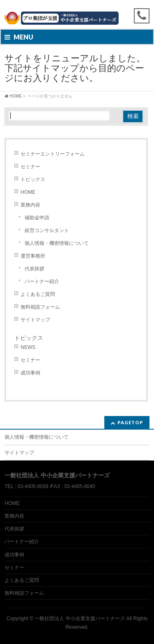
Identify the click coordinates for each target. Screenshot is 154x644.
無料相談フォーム (40, 307)
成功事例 (30, 373)
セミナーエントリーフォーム (53, 154)
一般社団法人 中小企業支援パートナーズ (79, 618)
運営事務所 (33, 256)
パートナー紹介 (42, 281)
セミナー (30, 167)
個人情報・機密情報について (57, 243)
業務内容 (30, 205)
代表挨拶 (34, 269)
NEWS (28, 347)
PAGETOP (130, 422)
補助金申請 (37, 218)
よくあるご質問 (38, 294)
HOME (28, 192)
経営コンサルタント (47, 230)
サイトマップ (35, 320)
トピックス (33, 179)
